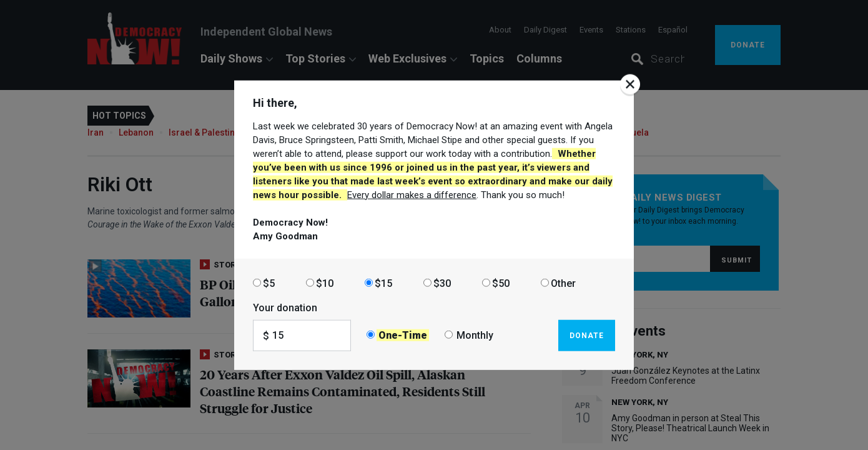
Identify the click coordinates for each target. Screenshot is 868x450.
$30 (442, 283)
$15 (383, 283)
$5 (269, 283)
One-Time (403, 335)
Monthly (475, 335)
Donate (587, 335)
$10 (325, 283)
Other (563, 283)
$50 (501, 283)
